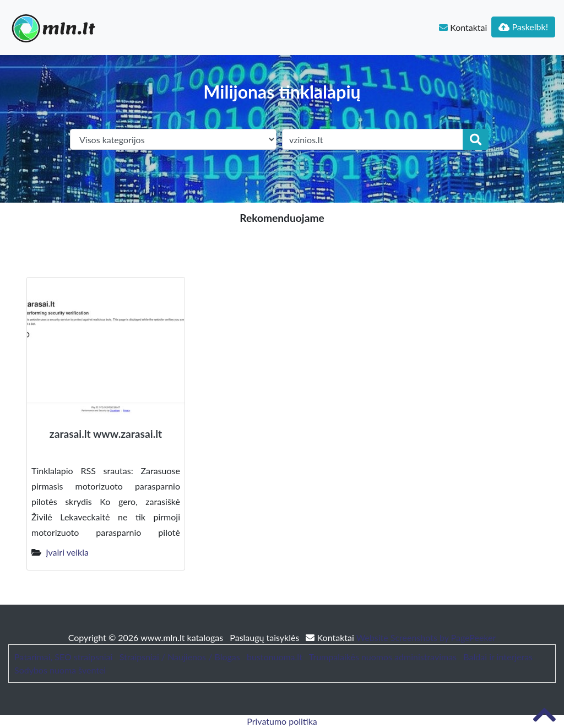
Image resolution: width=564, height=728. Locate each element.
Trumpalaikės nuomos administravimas (383, 657)
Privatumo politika (282, 721)
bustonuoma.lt (275, 657)
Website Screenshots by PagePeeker (426, 637)
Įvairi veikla (67, 552)
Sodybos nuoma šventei (60, 670)
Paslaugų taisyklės (265, 637)
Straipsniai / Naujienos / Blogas (180, 657)
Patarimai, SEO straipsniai (63, 657)
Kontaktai (463, 27)
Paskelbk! (523, 27)
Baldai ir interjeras (498, 657)
